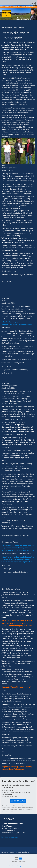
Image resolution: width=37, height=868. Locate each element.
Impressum (26, 866)
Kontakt (12, 852)
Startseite (5, 852)
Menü (33, 3)
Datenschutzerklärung (9, 797)
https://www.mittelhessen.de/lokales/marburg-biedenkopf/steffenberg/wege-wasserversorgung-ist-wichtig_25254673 (18, 559)
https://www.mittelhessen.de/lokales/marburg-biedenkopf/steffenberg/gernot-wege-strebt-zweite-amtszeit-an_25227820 (18, 548)
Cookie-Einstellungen (17, 861)
